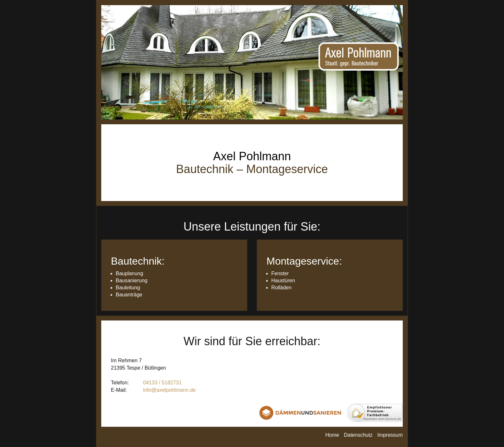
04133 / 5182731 (162, 383)
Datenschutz (358, 435)
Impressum (390, 435)
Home (332, 435)
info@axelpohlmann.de (169, 390)
